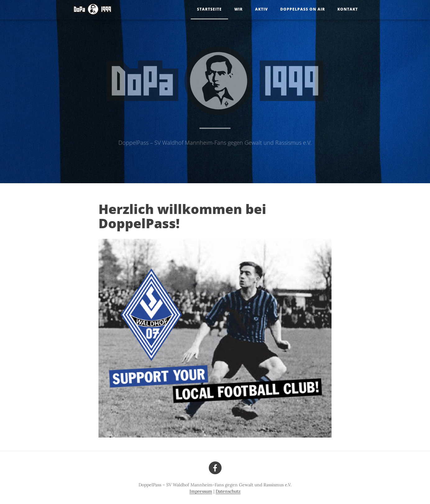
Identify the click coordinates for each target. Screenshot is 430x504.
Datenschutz (228, 491)
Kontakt (348, 9)
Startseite (209, 9)
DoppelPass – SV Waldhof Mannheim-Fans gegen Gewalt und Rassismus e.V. (215, 143)
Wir (238, 9)
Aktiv (261, 9)
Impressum (201, 491)
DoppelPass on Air (303, 9)
